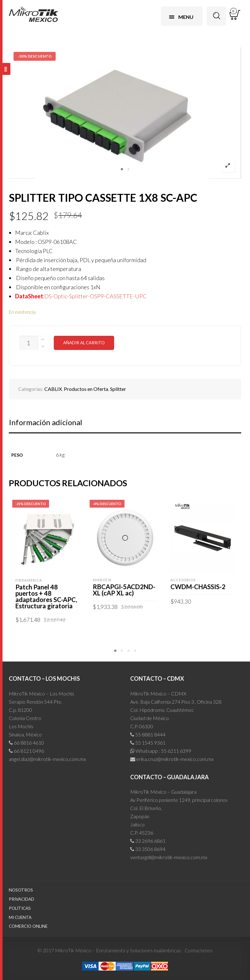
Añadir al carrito (84, 343)
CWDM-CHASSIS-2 (198, 587)
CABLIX (53, 389)
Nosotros (21, 890)
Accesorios (183, 580)
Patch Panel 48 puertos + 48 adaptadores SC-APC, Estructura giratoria (46, 596)
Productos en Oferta (86, 389)
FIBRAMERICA (29, 580)
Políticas (20, 908)
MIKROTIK (102, 580)
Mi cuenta (20, 917)
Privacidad (22, 899)
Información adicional (45, 422)
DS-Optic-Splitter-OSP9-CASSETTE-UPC (96, 296)
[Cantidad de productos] (29, 343)
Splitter (118, 389)
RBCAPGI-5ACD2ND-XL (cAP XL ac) (124, 590)
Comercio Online (28, 926)
